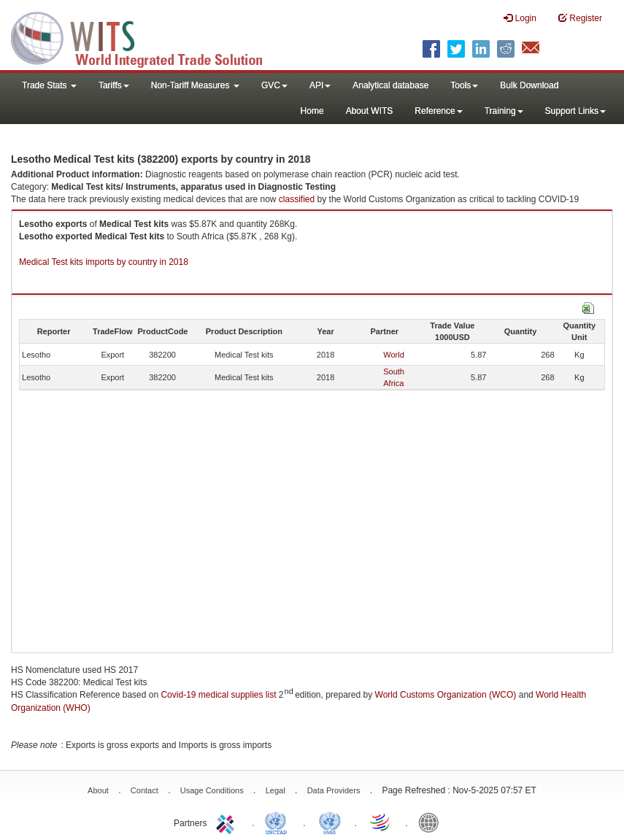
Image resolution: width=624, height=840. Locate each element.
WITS (146, 36)
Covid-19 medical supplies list (218, 695)
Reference (438, 111)
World (394, 355)
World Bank (432, 822)
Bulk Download (529, 85)
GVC (274, 85)
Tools (464, 85)
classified (297, 199)
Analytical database (390, 85)
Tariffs (114, 85)
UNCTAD (279, 822)
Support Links (575, 111)
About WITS (370, 111)
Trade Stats (49, 85)
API (320, 85)
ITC (228, 822)
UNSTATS (330, 822)
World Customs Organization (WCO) (446, 695)
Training (504, 111)
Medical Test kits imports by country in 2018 (104, 262)
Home (312, 111)
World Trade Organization (381, 822)
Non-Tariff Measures (195, 85)
